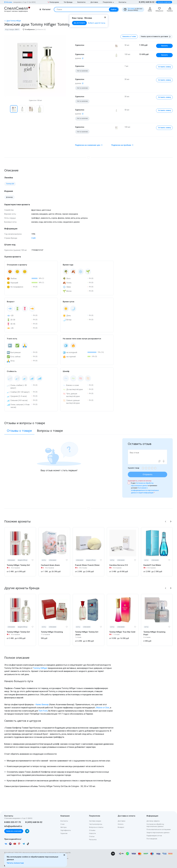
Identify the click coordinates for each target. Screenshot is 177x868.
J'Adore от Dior (102, 708)
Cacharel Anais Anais (50, 565)
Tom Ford (43, 711)
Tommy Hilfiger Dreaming (52, 632)
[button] (166, 521)
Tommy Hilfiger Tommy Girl (18, 565)
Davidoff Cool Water (152, 565)
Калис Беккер (42, 704)
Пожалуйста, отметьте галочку (140, 481)
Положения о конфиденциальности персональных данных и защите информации (145, 490)
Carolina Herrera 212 (119, 565)
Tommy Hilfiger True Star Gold (122, 632)
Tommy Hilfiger (40, 668)
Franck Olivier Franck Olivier (87, 565)
